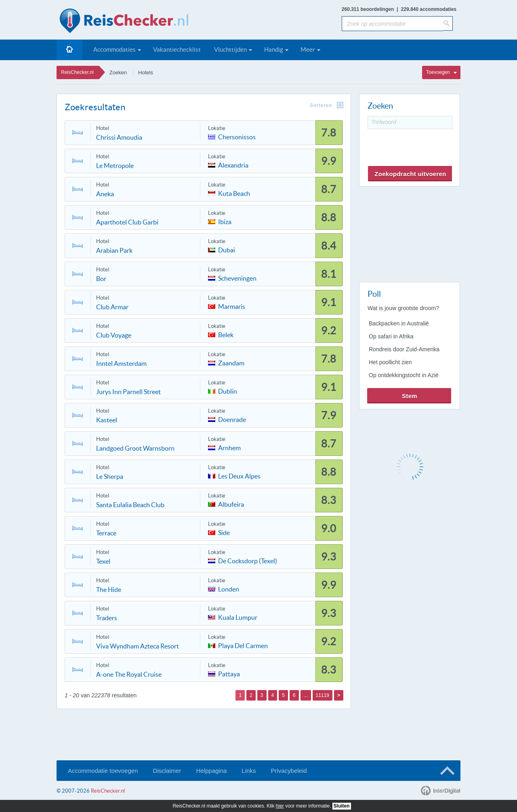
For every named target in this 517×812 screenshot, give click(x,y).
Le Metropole (115, 166)
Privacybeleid (289, 771)
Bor (101, 279)
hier (280, 806)
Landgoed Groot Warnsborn (135, 448)
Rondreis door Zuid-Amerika (404, 349)
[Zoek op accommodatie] (392, 24)
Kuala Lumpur (238, 617)
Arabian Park (114, 250)
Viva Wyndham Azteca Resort (138, 646)
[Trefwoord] (410, 123)
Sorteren (321, 105)
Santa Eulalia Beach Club (130, 505)
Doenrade (232, 419)
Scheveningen (237, 278)
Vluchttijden (230, 49)
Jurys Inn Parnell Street (128, 392)
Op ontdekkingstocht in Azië (404, 375)
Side (224, 532)
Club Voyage (114, 335)
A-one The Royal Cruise (129, 674)
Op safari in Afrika (391, 336)
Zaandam (231, 362)
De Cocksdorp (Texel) (248, 560)
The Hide (109, 590)
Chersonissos (237, 136)
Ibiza (225, 221)
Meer (308, 49)
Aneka (105, 194)
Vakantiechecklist (177, 49)
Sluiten (342, 806)
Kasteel (107, 420)
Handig (274, 49)
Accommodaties (115, 49)
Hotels (146, 72)
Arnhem (229, 447)
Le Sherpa (110, 476)
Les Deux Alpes (239, 475)
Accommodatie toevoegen (103, 771)
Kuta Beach (234, 193)
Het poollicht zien (390, 362)
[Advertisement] (409, 233)
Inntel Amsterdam (121, 363)
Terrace (106, 533)
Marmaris (232, 306)
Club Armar (112, 307)
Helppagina (211, 771)
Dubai (227, 249)
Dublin (228, 391)
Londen (229, 589)
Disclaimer (167, 771)
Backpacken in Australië (399, 323)
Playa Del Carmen (243, 645)
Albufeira (231, 504)
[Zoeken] (448, 23)
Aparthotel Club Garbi (127, 222)
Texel (103, 561)
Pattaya (229, 673)
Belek (226, 334)
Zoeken (118, 72)
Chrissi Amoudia (119, 137)
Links (249, 771)
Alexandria (233, 165)
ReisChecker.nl (77, 72)
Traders (107, 618)
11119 (323, 695)
